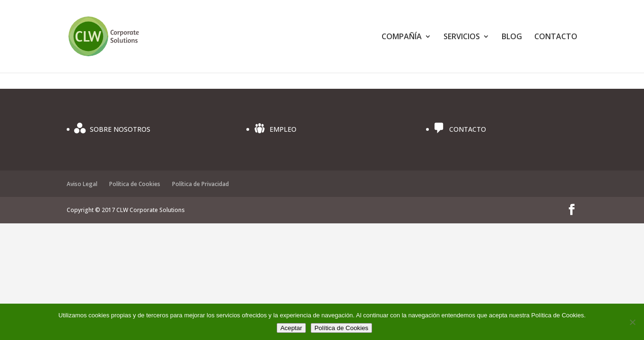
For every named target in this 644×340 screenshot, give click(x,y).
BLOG (512, 37)
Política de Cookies (135, 184)
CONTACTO (556, 37)
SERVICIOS (462, 37)
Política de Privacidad (200, 184)
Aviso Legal (82, 184)
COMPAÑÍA (402, 37)
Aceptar (291, 328)
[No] (632, 322)
